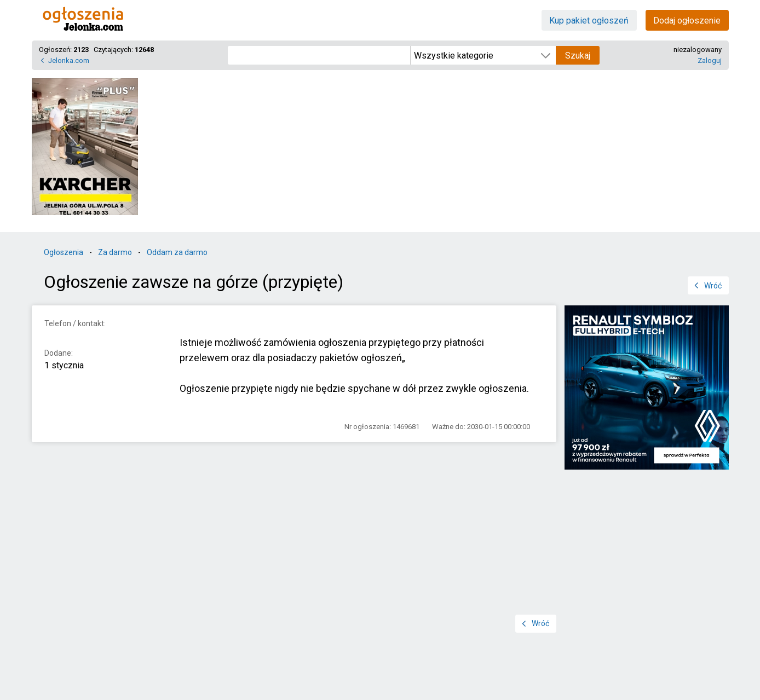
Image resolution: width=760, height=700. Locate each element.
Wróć (713, 286)
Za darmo (115, 252)
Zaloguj (710, 60)
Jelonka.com (69, 60)
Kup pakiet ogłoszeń (589, 21)
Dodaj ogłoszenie (687, 21)
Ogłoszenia (64, 252)
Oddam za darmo (177, 252)
